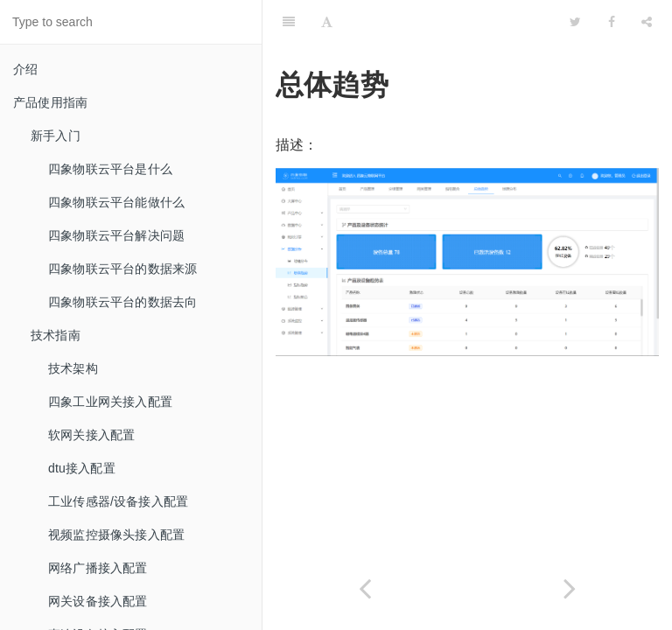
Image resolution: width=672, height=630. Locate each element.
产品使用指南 (50, 102)
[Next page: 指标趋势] (570, 588)
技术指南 (56, 335)
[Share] (647, 22)
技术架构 (73, 368)
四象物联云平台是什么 (110, 169)
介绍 (25, 69)
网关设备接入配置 (98, 601)
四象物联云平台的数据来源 (122, 269)
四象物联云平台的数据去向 (122, 302)
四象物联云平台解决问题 (116, 235)
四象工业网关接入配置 (110, 402)
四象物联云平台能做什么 (116, 202)
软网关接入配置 (91, 435)
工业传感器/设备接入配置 (118, 501)
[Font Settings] (327, 22)
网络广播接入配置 (98, 568)
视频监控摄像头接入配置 (116, 535)
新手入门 (56, 136)
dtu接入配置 (82, 468)
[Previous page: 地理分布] (365, 588)
